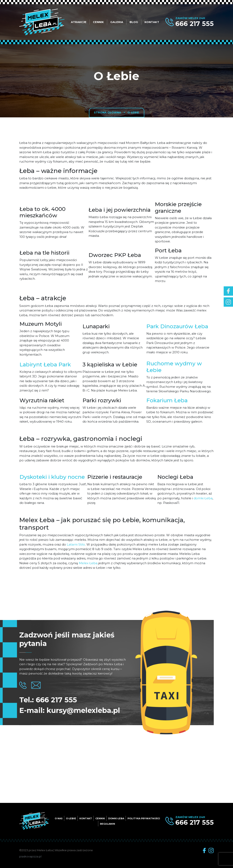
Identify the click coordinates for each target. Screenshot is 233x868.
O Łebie (71, 818)
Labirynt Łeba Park (45, 365)
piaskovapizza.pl (30, 856)
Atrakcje (79, 22)
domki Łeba (203, 498)
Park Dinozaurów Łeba (177, 326)
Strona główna (107, 112)
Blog (134, 22)
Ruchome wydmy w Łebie (174, 367)
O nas (59, 818)
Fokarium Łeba (167, 400)
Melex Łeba (88, 563)
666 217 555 (195, 24)
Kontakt (152, 22)
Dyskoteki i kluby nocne (52, 477)
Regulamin (107, 824)
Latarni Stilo (76, 544)
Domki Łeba (116, 818)
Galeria (117, 22)
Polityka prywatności (144, 818)
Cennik (98, 22)
